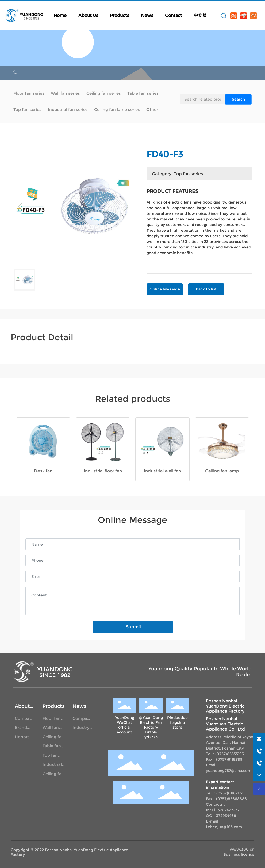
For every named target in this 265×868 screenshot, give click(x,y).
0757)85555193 (230, 754)
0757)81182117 (230, 793)
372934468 (226, 816)
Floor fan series (29, 93)
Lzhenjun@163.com (224, 827)
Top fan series (27, 110)
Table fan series (143, 93)
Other (152, 110)
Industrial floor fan (103, 471)
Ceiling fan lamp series (117, 110)
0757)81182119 (230, 759)
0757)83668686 (232, 799)
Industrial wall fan (162, 471)
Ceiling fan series (104, 93)
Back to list (206, 289)
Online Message (165, 289)
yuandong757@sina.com (229, 771)
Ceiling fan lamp (222, 471)
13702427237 (228, 810)
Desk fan (43, 471)
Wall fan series (65, 93)
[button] (65, 485)
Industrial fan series (68, 110)
